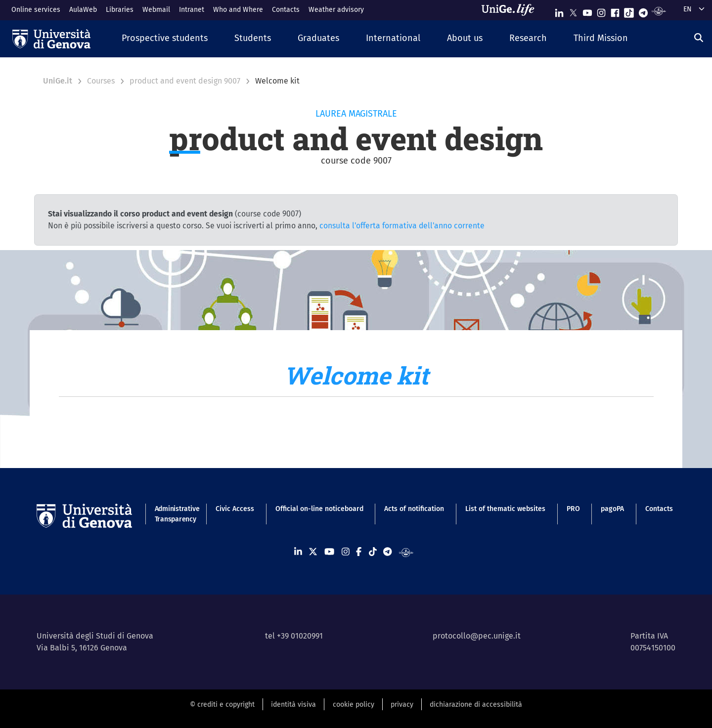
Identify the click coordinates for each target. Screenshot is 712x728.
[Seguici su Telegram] (643, 11)
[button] (165, 39)
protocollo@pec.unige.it (477, 636)
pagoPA (612, 509)
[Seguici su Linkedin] (559, 11)
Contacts (286, 10)
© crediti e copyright (222, 705)
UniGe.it (58, 81)
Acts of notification (414, 509)
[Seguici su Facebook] (615, 11)
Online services (36, 10)
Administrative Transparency (175, 514)
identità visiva (293, 705)
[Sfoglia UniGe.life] (511, 10)
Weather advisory (336, 10)
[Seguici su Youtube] (587, 11)
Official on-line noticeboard (319, 509)
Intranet (192, 10)
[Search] (699, 38)
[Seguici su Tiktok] (629, 11)
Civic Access (235, 509)
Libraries (120, 10)
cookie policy (354, 705)
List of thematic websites (505, 509)
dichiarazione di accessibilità (476, 705)
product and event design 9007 (185, 81)
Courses (101, 81)
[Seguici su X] (573, 11)
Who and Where (238, 10)
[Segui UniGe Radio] (659, 11)
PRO (573, 509)
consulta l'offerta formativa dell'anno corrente (402, 226)
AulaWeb (83, 10)
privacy (402, 705)
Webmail (156, 10)
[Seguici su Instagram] (601, 11)
